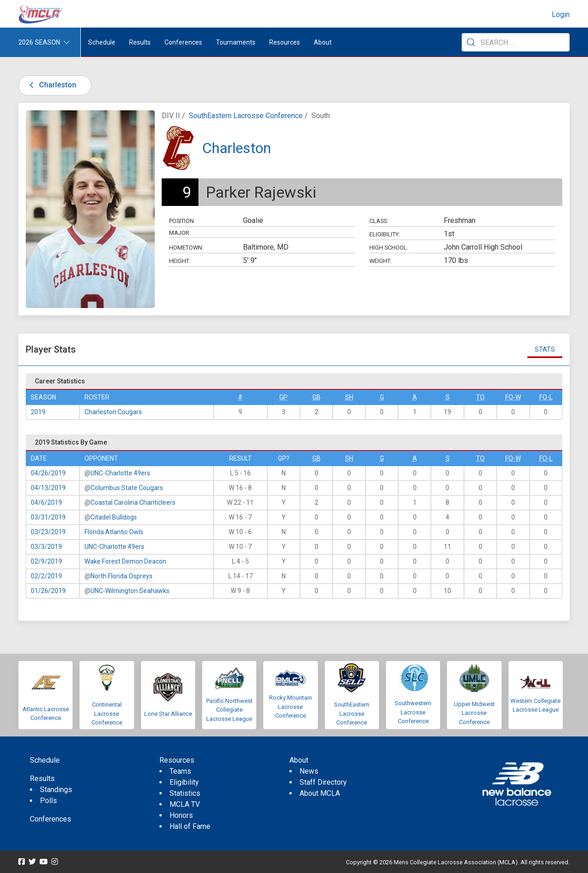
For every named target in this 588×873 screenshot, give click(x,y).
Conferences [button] (183, 42)
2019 (38, 412)
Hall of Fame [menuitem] (190, 826)
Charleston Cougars (113, 412)
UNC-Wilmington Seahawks (130, 591)
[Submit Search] (471, 42)
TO (480, 397)
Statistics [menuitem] (185, 793)
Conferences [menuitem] (51, 819)
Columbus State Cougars (127, 488)
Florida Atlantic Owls (114, 532)
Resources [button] (285, 42)
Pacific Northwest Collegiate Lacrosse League (229, 710)
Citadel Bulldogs (114, 517)
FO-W (513, 397)
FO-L (546, 397)
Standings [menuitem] (56, 790)
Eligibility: (385, 234)
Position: (182, 221)
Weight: (381, 261)
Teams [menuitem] (180, 771)
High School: (389, 248)
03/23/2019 (48, 532)
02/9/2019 (46, 561)
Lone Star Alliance (168, 714)
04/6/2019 (46, 502)
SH (349, 397)
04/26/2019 (48, 473)
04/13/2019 (48, 488)
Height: (180, 261)
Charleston (51, 85)
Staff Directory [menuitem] (323, 782)
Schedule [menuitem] (102, 42)
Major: (180, 233)
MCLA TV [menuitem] (185, 804)
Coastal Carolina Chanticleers (133, 502)
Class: (379, 221)
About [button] (323, 42)
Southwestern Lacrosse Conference (413, 712)
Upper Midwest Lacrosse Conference (474, 713)
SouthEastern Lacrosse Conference (246, 116)
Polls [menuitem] (48, 801)
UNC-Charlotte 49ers (120, 473)
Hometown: (186, 248)
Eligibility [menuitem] (184, 782)
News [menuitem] (309, 771)
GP (283, 397)
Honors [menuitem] (181, 815)
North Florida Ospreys (122, 576)
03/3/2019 (46, 547)
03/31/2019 (48, 517)
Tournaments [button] (236, 42)
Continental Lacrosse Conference (107, 713)
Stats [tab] (545, 349)
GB (317, 397)
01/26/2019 (48, 591)
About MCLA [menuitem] (320, 793)
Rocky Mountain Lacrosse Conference (291, 707)
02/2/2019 (46, 576)
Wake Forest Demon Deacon (125, 561)
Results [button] (140, 42)
